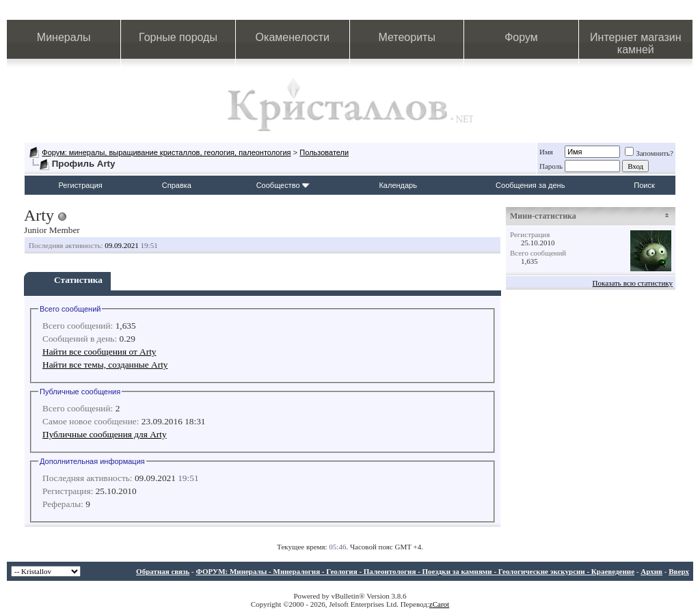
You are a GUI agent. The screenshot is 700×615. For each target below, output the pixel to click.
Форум (521, 37)
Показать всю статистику (633, 283)
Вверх (679, 571)
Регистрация (81, 185)
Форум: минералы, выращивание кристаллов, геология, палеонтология (166, 152)
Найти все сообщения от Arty (99, 352)
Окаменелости (293, 37)
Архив (651, 571)
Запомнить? (649, 153)
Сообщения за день (530, 185)
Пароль (551, 166)
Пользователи (324, 152)
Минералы (64, 37)
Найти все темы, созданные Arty (105, 365)
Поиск (644, 185)
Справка (177, 185)
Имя (546, 152)
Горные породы (178, 37)
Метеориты (406, 37)
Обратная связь (163, 571)
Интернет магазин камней (635, 43)
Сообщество (283, 185)
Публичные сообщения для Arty (105, 434)
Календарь (398, 185)
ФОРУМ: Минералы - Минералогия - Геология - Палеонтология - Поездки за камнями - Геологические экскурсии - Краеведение (415, 571)
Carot (441, 604)
